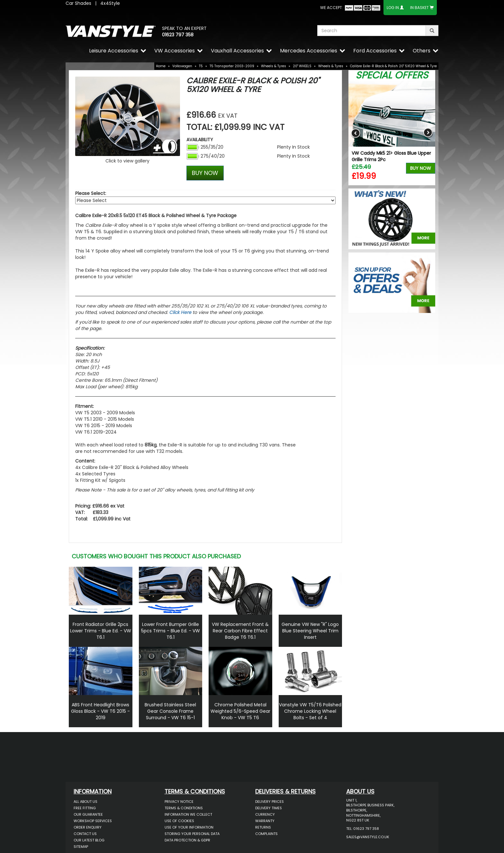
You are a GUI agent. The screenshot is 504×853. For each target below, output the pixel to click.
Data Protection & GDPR (187, 840)
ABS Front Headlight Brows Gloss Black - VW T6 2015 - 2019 (100, 711)
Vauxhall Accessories (237, 51)
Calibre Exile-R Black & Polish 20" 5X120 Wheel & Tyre (393, 66)
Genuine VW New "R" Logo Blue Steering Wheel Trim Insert (310, 631)
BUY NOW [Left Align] (205, 173)
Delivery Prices (270, 802)
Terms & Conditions (184, 808)
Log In (393, 8)
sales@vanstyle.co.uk (368, 837)
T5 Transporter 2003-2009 (232, 66)
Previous (356, 133)
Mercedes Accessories (309, 51)
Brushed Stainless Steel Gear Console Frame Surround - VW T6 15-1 (170, 711)
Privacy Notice (179, 802)
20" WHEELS (302, 66)
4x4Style (110, 3)
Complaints (266, 834)
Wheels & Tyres (274, 66)
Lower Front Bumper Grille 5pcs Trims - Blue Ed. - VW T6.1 (171, 631)
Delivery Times (269, 808)
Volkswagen (182, 66)
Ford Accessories (375, 51)
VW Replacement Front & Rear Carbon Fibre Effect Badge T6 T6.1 (240, 631)
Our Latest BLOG (89, 840)
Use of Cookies (179, 821)
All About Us (85, 802)
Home (161, 66)
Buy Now (421, 168)
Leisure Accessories (114, 51)
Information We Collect (188, 814)
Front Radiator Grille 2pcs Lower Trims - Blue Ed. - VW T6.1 (101, 631)
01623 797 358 (178, 35)
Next (428, 133)
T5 (201, 66)
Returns (263, 827)
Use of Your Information (189, 827)
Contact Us (85, 834)
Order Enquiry (88, 827)
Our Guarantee (88, 814)
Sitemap (81, 847)
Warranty (265, 821)
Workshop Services (93, 821)
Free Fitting (85, 808)
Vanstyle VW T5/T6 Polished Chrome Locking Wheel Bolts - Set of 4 (310, 711)
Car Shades (78, 3)
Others (422, 51)
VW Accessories (175, 51)
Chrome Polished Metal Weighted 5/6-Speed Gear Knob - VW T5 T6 (240, 711)
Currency (265, 814)
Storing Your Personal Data (192, 834)
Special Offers (392, 75)
